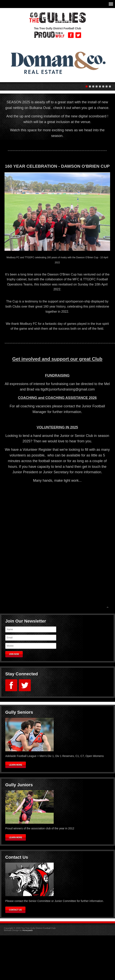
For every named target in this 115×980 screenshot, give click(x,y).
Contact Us (17, 857)
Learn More (16, 765)
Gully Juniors (19, 785)
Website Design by (18, 930)
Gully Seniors (19, 712)
